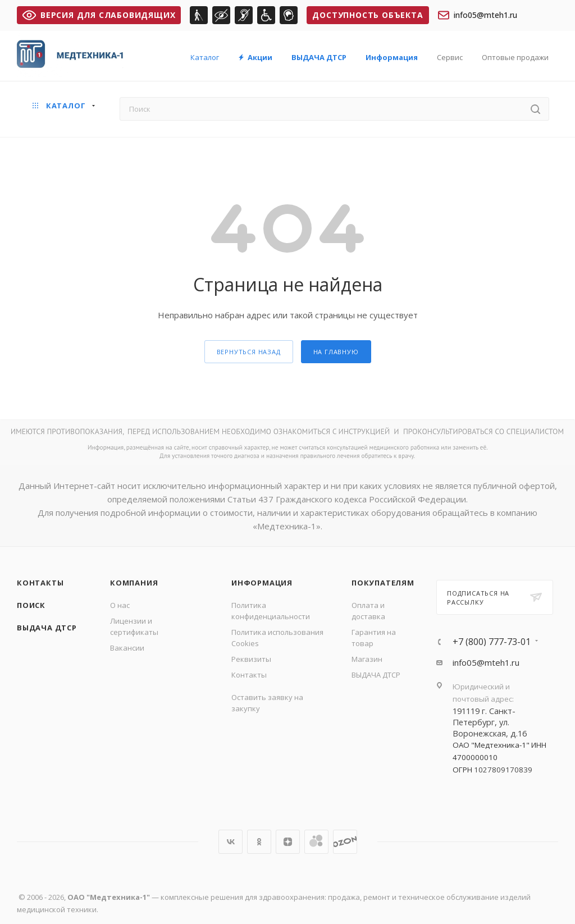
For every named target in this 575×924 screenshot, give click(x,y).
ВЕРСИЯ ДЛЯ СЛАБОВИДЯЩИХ (99, 15)
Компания (134, 583)
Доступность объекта (368, 15)
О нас (120, 605)
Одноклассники (259, 842)
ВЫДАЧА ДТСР (47, 628)
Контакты (40, 583)
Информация (262, 583)
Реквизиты (251, 659)
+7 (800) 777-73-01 (492, 642)
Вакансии (127, 648)
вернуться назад (249, 352)
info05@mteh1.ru (478, 15)
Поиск (31, 605)
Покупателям (383, 583)
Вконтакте (231, 842)
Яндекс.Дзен (288, 842)
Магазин (367, 659)
